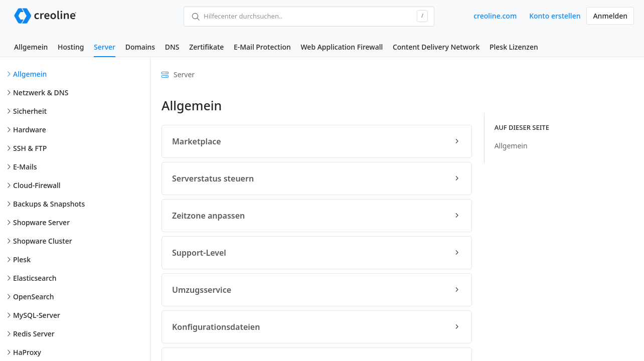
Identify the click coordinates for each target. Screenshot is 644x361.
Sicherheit (30, 111)
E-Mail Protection (262, 47)
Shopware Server (41, 222)
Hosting (71, 47)
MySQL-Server (37, 315)
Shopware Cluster (43, 241)
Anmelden (610, 16)
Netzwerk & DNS (41, 93)
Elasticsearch (35, 278)
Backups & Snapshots (49, 204)
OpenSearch (34, 297)
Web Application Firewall (342, 47)
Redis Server (34, 334)
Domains (140, 47)
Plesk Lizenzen (514, 47)
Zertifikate (206, 47)
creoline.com (495, 16)
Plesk (22, 259)
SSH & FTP (30, 148)
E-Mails (25, 167)
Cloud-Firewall (37, 185)
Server (105, 47)
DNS (172, 47)
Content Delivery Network (436, 47)
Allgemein (31, 47)
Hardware (30, 130)
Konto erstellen (555, 16)
